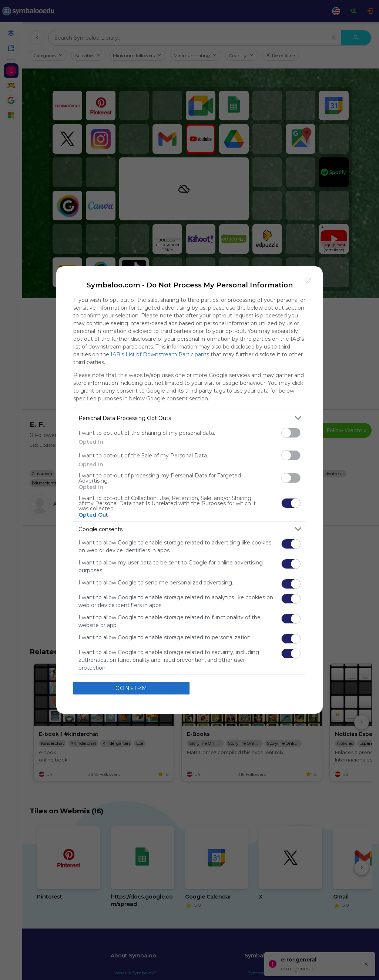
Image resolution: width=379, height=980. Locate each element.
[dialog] (189, 490)
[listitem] (189, 418)
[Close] (308, 281)
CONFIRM (132, 688)
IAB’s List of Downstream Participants (160, 354)
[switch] (291, 433)
